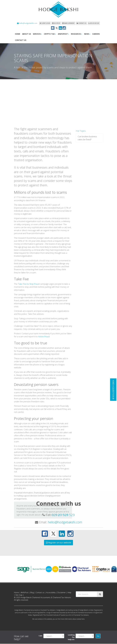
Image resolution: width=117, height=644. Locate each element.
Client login (45, 23)
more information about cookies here (73, 619)
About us (27, 34)
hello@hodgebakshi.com (27, 23)
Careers (96, 34)
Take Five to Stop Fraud (29, 324)
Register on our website (58, 543)
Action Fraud (44, 376)
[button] (113, 390)
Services (37, 34)
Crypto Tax (50, 34)
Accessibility (51, 593)
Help (69, 593)
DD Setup (56, 23)
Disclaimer (62, 593)
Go (98, 636)
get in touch (63, 554)
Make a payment (68, 23)
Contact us (81, 23)
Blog (32, 593)
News (87, 34)
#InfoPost (63, 34)
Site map (19, 595)
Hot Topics (81, 171)
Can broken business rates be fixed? (87, 178)
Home (18, 34)
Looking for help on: (71, 637)
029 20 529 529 (94, 23)
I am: (41, 636)
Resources (77, 34)
